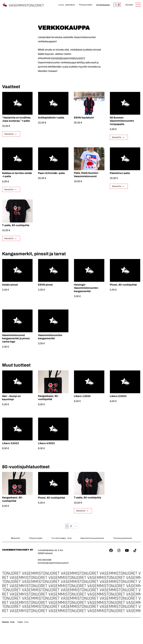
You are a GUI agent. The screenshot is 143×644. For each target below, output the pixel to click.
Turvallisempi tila (61, 538)
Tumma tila (23, 622)
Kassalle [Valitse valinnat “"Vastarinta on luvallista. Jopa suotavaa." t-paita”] (9, 134)
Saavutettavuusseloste (92, 538)
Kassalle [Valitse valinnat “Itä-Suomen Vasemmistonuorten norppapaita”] (117, 137)
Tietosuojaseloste (122, 538)
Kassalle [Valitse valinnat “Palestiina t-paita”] (117, 186)
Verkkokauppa (103, 5)
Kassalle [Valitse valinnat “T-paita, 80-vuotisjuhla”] (9, 238)
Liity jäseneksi (67, 5)
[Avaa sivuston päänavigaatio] (133, 5)
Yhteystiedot (86, 5)
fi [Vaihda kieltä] (116, 5)
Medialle (16, 538)
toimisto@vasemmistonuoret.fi (68, 58)
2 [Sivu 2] (71, 526)
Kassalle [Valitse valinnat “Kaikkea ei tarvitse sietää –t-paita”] (9, 189)
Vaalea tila (8, 622)
